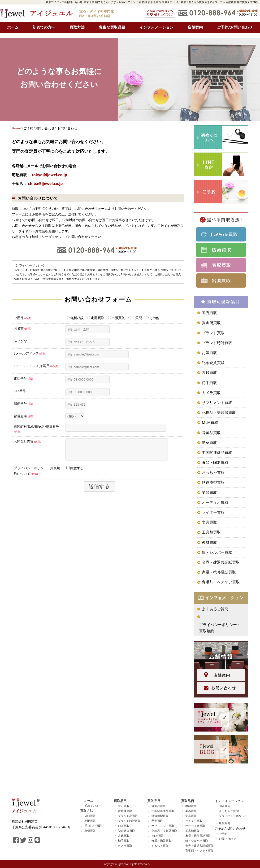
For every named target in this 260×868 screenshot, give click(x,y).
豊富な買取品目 (112, 27)
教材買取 (209, 542)
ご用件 (22, 318)
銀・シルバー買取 (217, 552)
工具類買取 (211, 532)
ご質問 (135, 318)
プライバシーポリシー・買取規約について (37, 474)
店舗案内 (195, 27)
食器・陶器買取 (215, 462)
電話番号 (24, 378)
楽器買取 (209, 492)
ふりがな (20, 341)
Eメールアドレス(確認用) (36, 366)
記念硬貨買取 (213, 363)
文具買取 (209, 522)
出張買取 (116, 318)
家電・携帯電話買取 (219, 572)
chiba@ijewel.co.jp (45, 184)
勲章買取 (209, 443)
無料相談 (75, 318)
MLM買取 (210, 422)
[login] (154, 864)
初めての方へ (44, 27)
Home (17, 128)
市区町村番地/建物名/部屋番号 (36, 429)
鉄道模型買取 (213, 482)
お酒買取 (209, 353)
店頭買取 (90, 816)
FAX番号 (20, 391)
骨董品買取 (211, 433)
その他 (152, 318)
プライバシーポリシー (233, 816)
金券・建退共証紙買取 (221, 562)
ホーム (13, 27)
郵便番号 (24, 403)
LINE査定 (225, 806)
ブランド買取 (213, 333)
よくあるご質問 (215, 609)
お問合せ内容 (27, 441)
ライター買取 (213, 512)
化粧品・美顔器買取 (219, 412)
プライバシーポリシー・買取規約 (220, 628)
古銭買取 (209, 373)
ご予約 (223, 834)
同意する (75, 471)
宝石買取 (209, 313)
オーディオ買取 (215, 502)
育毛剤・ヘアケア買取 (221, 582)
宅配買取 (96, 318)
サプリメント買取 (217, 403)
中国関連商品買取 (217, 452)
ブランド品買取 (128, 816)
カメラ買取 (211, 393)
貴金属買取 (211, 323)
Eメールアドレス (30, 353)
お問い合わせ (227, 839)
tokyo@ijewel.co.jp (49, 175)
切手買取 (209, 383)
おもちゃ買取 (213, 472)
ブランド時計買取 (217, 343)
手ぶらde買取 (93, 826)
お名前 (22, 328)
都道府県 (24, 416)
